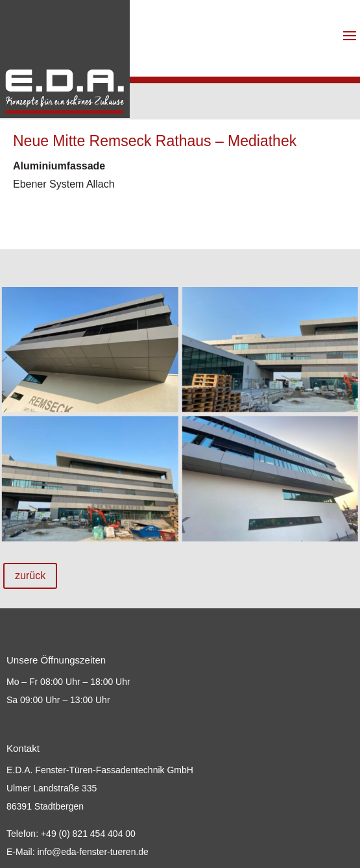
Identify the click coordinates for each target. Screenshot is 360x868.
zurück (30, 576)
